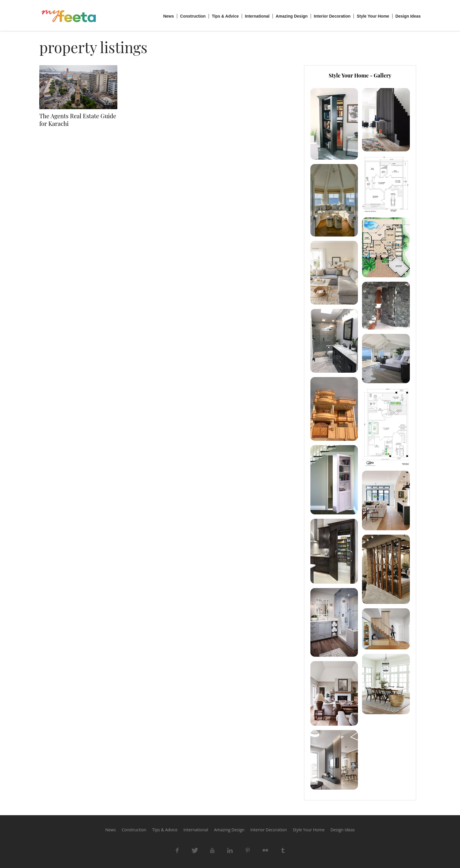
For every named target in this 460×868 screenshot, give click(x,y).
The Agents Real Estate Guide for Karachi (78, 120)
